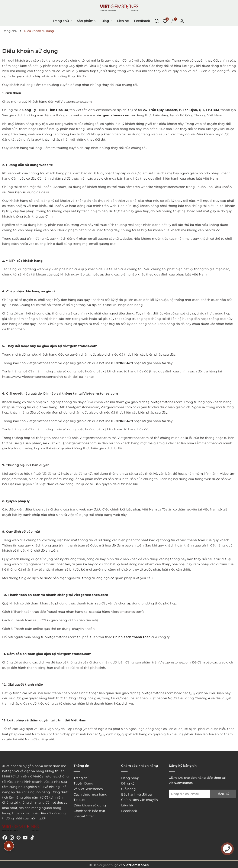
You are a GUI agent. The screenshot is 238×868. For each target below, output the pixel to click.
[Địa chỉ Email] (202, 794)
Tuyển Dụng (83, 783)
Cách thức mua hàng (90, 794)
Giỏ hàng (128, 789)
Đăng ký (128, 783)
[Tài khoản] (182, 21)
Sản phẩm (87, 21)
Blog (107, 21)
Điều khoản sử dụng (90, 805)
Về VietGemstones (88, 789)
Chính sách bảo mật (89, 811)
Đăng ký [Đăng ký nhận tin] (223, 794)
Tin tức (79, 800)
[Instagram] (12, 837)
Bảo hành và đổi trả (136, 794)
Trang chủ (62, 21)
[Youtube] (25, 837)
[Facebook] (5, 837)
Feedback (142, 21)
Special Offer (84, 816)
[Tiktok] (32, 837)
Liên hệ (123, 21)
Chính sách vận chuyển (139, 800)
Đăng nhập (130, 778)
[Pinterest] (19, 837)
